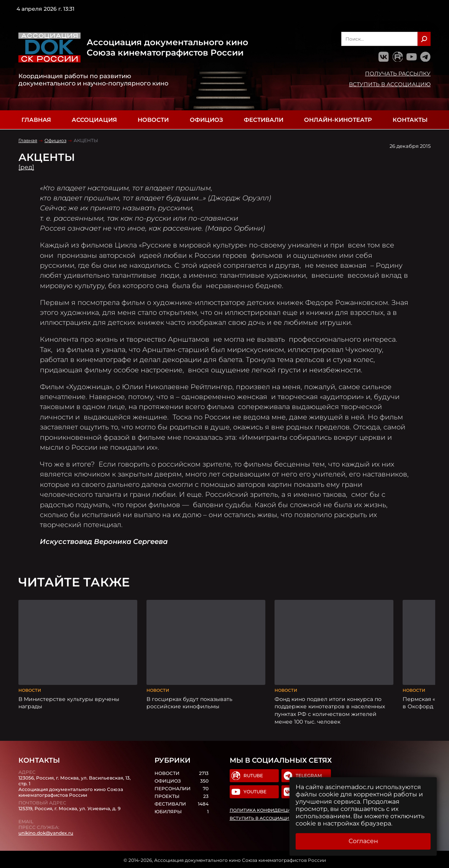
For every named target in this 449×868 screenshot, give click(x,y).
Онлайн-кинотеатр (338, 120)
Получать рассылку (398, 74)
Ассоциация (94, 120)
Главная (36, 120)
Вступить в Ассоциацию (390, 84)
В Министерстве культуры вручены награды (69, 702)
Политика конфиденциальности (271, 809)
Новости (153, 120)
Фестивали (264, 120)
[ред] (26, 167)
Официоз (206, 120)
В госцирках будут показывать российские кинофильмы (189, 702)
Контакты (410, 120)
